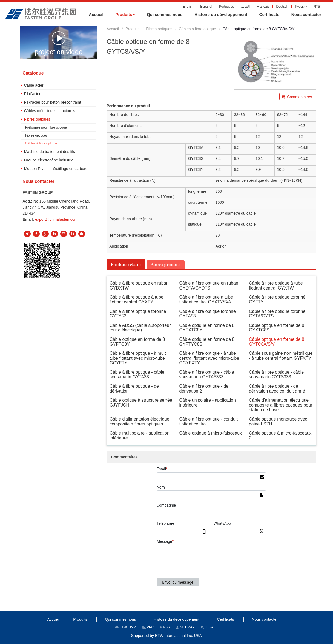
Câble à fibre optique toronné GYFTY (277, 300)
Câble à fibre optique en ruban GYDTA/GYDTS (209, 286)
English (188, 7)
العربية (245, 7)
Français (263, 7)
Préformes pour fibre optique (46, 127)
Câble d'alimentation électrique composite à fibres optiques (139, 422)
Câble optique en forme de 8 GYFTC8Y (137, 342)
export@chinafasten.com (56, 219)
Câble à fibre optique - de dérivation (134, 389)
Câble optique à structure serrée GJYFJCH (141, 403)
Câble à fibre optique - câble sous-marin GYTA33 (137, 375)
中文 (317, 7)
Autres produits (166, 265)
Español (206, 7)
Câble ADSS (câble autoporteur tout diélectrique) (140, 328)
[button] (125, 15)
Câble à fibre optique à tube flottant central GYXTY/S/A (206, 300)
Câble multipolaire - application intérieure (140, 436)
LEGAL (208, 627)
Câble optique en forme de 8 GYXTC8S (277, 328)
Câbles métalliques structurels (50, 111)
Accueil (113, 29)
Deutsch (282, 7)
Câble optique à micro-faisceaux (211, 433)
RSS (165, 627)
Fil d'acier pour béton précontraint (53, 102)
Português (227, 7)
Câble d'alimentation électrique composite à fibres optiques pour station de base (281, 405)
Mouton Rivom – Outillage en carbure (56, 169)
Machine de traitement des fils (50, 152)
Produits (132, 29)
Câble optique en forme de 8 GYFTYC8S (207, 342)
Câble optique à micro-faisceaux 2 (280, 436)
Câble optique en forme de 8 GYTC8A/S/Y (277, 342)
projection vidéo (58, 43)
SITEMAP (185, 627)
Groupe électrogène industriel (49, 160)
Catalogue (33, 73)
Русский (301, 7)
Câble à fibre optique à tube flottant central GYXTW (276, 286)
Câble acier (34, 85)
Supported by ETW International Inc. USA (166, 636)
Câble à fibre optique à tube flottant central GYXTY (137, 300)
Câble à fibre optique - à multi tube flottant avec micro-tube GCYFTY (138, 358)
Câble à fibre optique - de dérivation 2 (204, 389)
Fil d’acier (32, 94)
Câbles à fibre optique (197, 29)
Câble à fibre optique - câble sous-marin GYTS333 (276, 375)
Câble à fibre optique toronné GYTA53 (208, 314)
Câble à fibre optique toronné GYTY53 (138, 314)
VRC (148, 627)
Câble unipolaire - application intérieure (208, 403)
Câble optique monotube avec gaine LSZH (278, 422)
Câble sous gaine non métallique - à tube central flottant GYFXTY (281, 356)
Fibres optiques (159, 29)
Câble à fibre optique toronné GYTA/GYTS (277, 314)
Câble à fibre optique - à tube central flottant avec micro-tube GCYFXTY (209, 358)
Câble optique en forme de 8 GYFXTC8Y (207, 328)
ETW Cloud (126, 627)
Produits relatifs (126, 265)
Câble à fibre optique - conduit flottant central (209, 422)
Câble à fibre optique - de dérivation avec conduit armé (277, 389)
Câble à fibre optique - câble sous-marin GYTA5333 (207, 375)
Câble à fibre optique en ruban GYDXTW (139, 286)
